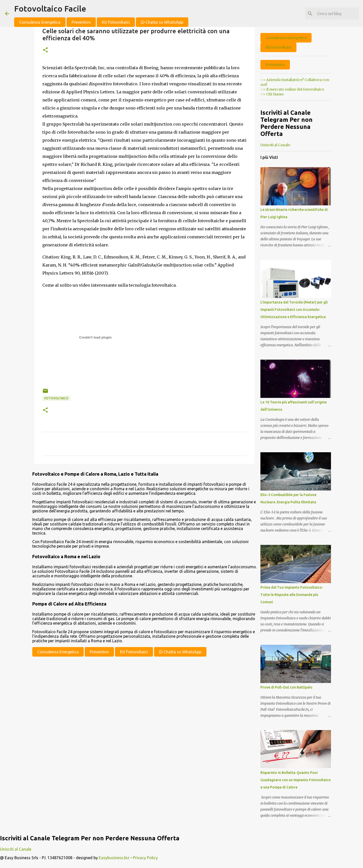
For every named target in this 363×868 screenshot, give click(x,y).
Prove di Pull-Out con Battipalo (286, 687)
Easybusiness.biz (114, 858)
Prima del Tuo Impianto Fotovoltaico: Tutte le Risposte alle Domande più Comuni (292, 595)
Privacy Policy (145, 858)
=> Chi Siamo (272, 94)
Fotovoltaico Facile (50, 9)
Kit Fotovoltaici (116, 22)
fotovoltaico (56, 398)
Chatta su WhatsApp (162, 22)
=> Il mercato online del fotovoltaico (292, 89)
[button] (45, 50)
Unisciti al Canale (275, 145)
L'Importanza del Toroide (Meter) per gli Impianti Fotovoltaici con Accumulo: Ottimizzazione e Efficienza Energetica (294, 310)
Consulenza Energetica (40, 22)
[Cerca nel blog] (332, 14)
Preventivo (81, 22)
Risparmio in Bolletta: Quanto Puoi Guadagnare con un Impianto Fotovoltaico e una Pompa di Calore (296, 780)
